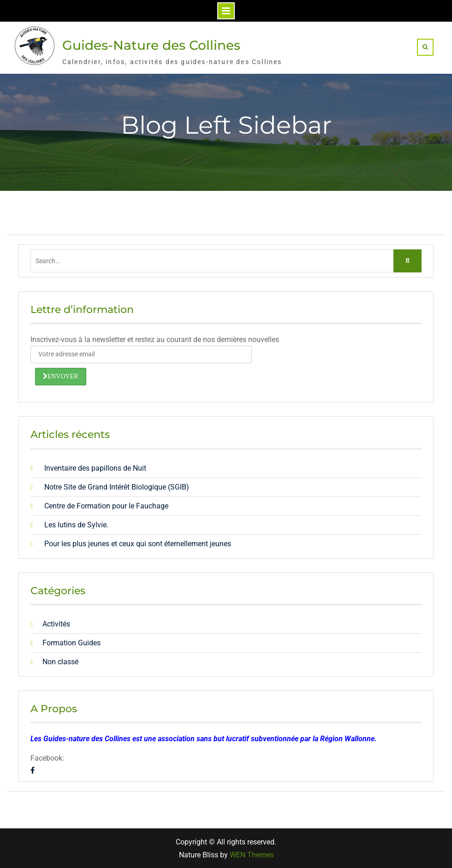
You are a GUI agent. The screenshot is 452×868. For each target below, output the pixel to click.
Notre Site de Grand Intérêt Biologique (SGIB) (117, 487)
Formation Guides (71, 643)
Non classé (60, 662)
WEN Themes (252, 855)
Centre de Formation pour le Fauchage (106, 506)
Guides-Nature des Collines (151, 45)
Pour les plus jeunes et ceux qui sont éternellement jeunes (138, 544)
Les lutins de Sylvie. (76, 525)
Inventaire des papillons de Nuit (95, 468)
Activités (56, 624)
